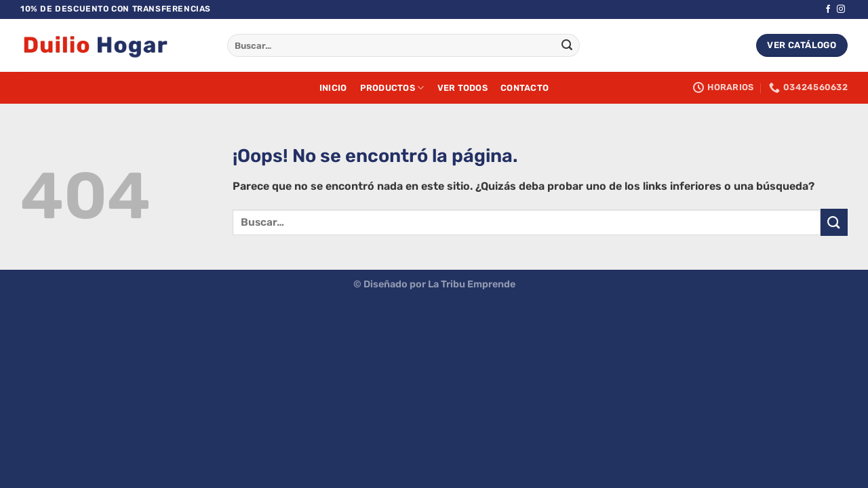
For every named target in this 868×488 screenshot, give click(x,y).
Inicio (333, 88)
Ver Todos (462, 88)
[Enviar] (567, 45)
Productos (392, 88)
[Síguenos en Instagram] (841, 9)
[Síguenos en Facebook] (828, 9)
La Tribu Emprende (472, 284)
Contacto (525, 88)
